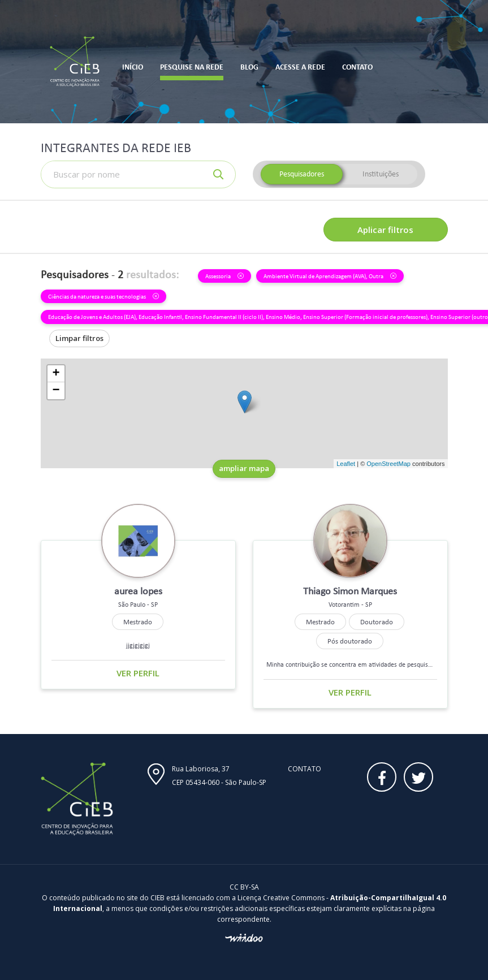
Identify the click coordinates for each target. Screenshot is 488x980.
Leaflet (346, 464)
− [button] (56, 391)
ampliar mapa (244, 468)
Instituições (381, 174)
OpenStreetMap (388, 464)
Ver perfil (138, 673)
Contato (305, 769)
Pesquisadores (302, 174)
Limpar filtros (79, 338)
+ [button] (56, 374)
